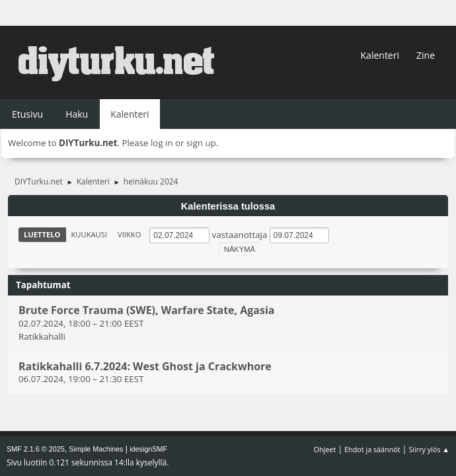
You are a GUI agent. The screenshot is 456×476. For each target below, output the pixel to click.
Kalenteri (380, 55)
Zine (426, 55)
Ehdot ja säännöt (372, 449)
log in (162, 143)
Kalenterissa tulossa (228, 206)
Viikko (129, 234)
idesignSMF (148, 449)
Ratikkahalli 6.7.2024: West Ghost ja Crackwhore (145, 366)
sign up (201, 143)
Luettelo (42, 234)
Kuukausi (90, 234)
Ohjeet (325, 449)
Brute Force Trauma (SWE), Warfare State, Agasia (146, 311)
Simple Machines (96, 449)
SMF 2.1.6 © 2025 (36, 449)
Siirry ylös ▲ (429, 449)
